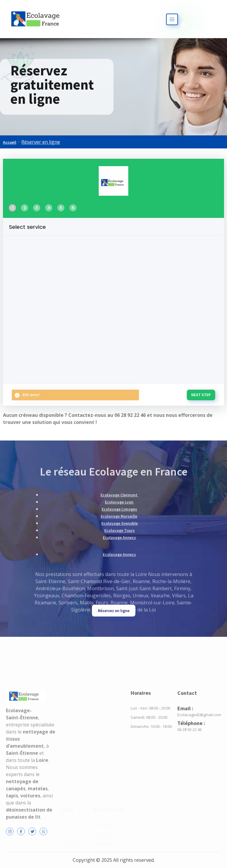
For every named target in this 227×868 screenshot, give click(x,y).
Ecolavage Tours (120, 569)
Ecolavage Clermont (119, 533)
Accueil (10, 142)
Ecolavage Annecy (119, 576)
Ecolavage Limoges (119, 547)
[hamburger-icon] (172, 19)
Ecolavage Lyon (120, 540)
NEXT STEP (201, 395)
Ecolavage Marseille (119, 554)
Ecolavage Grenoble (120, 561)
